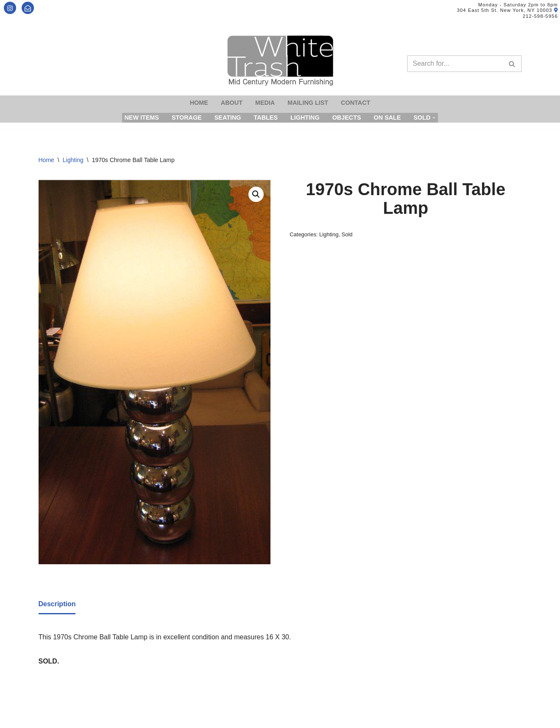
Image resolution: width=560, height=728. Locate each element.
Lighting (305, 118)
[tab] (57, 605)
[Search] (455, 64)
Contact (355, 103)
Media (265, 103)
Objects (347, 118)
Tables (266, 118)
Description (57, 604)
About (232, 103)
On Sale (387, 118)
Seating (228, 118)
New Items (142, 118)
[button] (256, 194)
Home (199, 103)
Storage (187, 118)
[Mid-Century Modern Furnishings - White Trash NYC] (280, 60)
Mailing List (308, 103)
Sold (347, 234)
